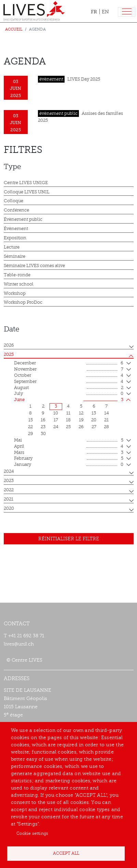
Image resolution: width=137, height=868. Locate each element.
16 (43, 420)
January (69, 465)
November (69, 370)
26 (81, 427)
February (69, 459)
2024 (9, 471)
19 (81, 420)
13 (94, 413)
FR (94, 12)
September (69, 382)
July (69, 394)
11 (68, 413)
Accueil (14, 29)
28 (106, 427)
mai (69, 441)
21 (106, 420)
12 (81, 413)
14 (107, 413)
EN (105, 12)
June (69, 400)
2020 (9, 508)
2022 (9, 490)
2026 (9, 345)
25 (68, 427)
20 (94, 420)
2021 (9, 499)
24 (56, 427)
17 (56, 420)
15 (31, 420)
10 (56, 413)
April (69, 447)
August (69, 388)
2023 (9, 481)
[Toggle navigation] (127, 12)
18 (68, 420)
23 (43, 427)
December (69, 363)
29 (31, 434)
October (69, 376)
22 (30, 427)
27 (94, 427)
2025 (9, 354)
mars (69, 453)
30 (43, 434)
